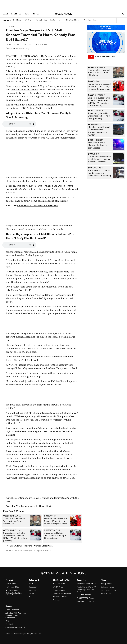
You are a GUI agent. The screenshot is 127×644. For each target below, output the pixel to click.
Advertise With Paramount (16, 613)
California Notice (107, 587)
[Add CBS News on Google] (17, 49)
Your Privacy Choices (109, 590)
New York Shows (74, 20)
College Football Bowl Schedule (14, 594)
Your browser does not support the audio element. (19, 124)
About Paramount (12, 610)
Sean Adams (16, 546)
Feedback (9, 624)
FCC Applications (84, 595)
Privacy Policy (106, 584)
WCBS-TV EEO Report (86, 598)
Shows (37, 14)
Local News (17, 14)
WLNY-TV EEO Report (85, 601)
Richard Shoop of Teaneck (24, 90)
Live (28, 14)
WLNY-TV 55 (58, 587)
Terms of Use (106, 594)
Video (61, 20)
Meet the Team (59, 584)
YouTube (33, 584)
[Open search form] (123, 14)
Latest (6, 14)
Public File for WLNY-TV (86, 587)
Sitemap (56, 600)
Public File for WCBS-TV (86, 584)
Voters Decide (41, 20)
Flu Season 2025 (12, 587)
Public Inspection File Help (85, 591)
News (19, 20)
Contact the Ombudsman (15, 627)
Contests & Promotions (62, 594)
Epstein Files (11, 584)
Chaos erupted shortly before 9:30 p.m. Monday (31, 86)
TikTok (32, 594)
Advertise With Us (60, 597)
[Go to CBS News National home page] (64, 14)
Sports (53, 20)
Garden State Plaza (43, 546)
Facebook (33, 587)
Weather (29, 20)
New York (7, 20)
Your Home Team (90, 20)
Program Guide (59, 590)
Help (7, 621)
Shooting (28, 546)
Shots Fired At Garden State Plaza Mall (38, 206)
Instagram (33, 590)
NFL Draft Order (12, 590)
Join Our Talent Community (12, 617)
